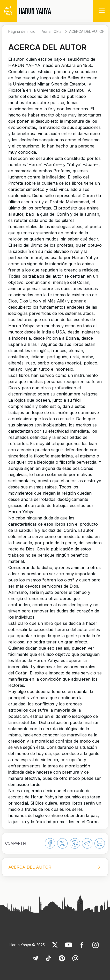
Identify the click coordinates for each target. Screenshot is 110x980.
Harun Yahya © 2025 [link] (27, 945)
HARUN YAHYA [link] (35, 11)
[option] (55, 867)
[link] (55, 945)
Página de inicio (22, 31)
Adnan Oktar (52, 31)
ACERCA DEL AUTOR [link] (87, 31)
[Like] (55, 945)
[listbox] (55, 867)
